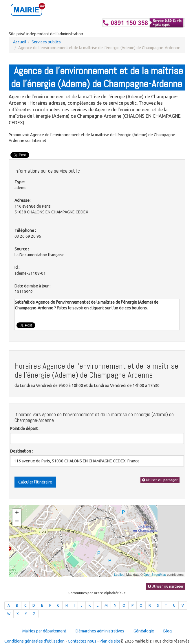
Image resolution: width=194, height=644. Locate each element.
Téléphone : (25, 230)
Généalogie (144, 631)
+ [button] (17, 513)
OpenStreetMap (155, 575)
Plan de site (110, 641)
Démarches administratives (100, 631)
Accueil (20, 42)
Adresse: (22, 200)
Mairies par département (44, 631)
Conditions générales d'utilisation (34, 641)
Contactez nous (82, 641)
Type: (20, 182)
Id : (17, 267)
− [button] (17, 522)
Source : (22, 249)
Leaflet (119, 575)
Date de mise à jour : (32, 286)
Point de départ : (25, 429)
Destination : (21, 451)
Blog (168, 631)
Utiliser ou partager (160, 480)
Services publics (46, 42)
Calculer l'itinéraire (35, 482)
